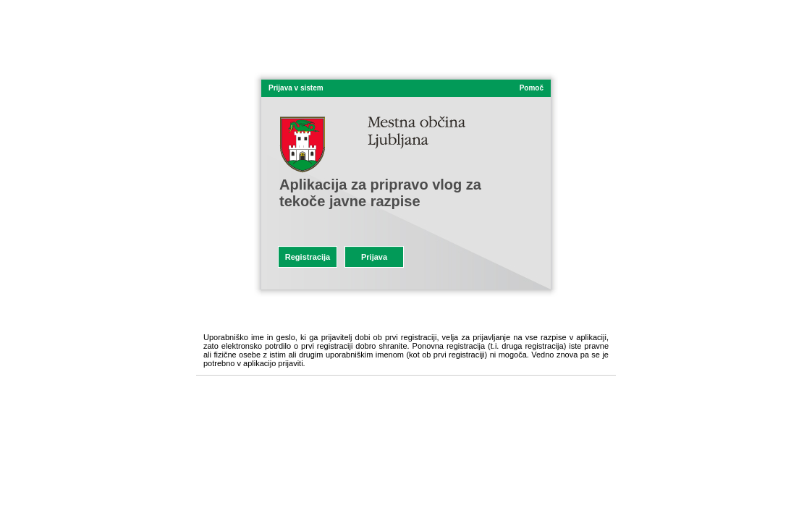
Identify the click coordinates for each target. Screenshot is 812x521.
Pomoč (532, 88)
